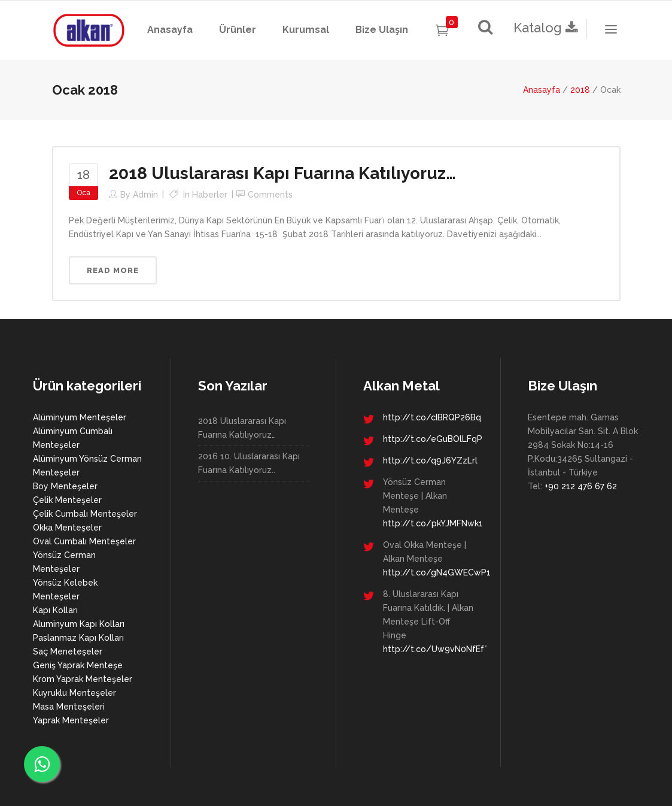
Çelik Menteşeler (67, 500)
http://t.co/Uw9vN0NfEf (434, 649)
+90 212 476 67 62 (581, 486)
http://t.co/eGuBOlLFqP (433, 439)
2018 (580, 90)
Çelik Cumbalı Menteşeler (85, 514)
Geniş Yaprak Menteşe (78, 665)
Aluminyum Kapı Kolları (79, 624)
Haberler (210, 195)
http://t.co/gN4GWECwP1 (437, 572)
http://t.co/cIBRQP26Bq (432, 417)
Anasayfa (542, 90)
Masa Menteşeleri (69, 707)
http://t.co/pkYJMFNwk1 (433, 523)
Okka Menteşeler (67, 528)
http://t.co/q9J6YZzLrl (430, 460)
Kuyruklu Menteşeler (75, 693)
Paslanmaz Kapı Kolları (78, 638)
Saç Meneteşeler (68, 652)
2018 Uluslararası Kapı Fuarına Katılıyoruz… (282, 173)
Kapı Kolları (55, 610)
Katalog (547, 28)
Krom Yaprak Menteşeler (83, 679)
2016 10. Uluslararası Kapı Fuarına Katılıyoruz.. (249, 463)
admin (145, 195)
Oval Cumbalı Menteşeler (84, 541)
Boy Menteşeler (65, 486)
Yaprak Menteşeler (71, 720)
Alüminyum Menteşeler (80, 417)
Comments (270, 195)
